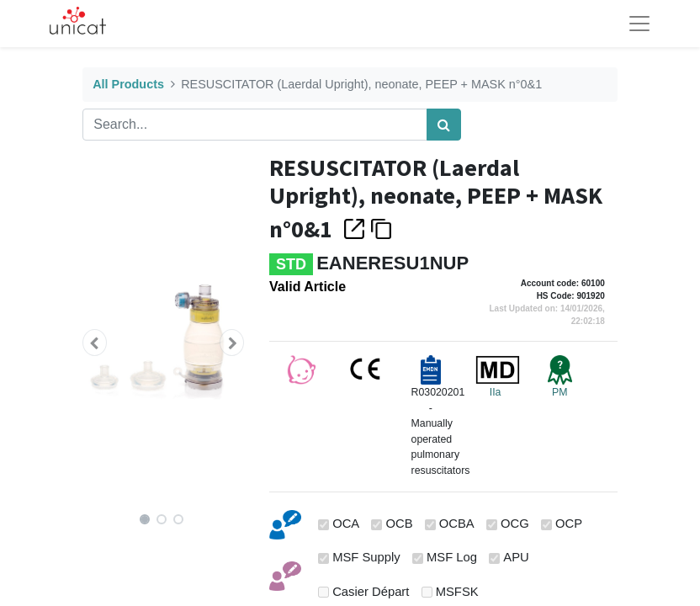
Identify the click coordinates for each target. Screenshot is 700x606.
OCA (346, 524)
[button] (95, 343)
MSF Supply (366, 557)
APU (516, 557)
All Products (128, 84)
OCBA (457, 524)
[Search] (444, 125)
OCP (569, 524)
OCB (399, 524)
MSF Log (452, 557)
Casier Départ (371, 592)
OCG (515, 524)
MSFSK (457, 592)
